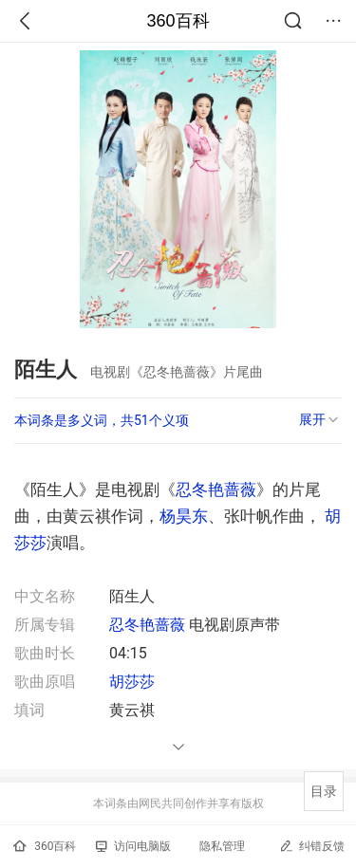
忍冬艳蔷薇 (216, 489)
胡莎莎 (132, 682)
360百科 (178, 21)
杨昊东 (184, 516)
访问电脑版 (133, 846)
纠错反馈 (312, 846)
